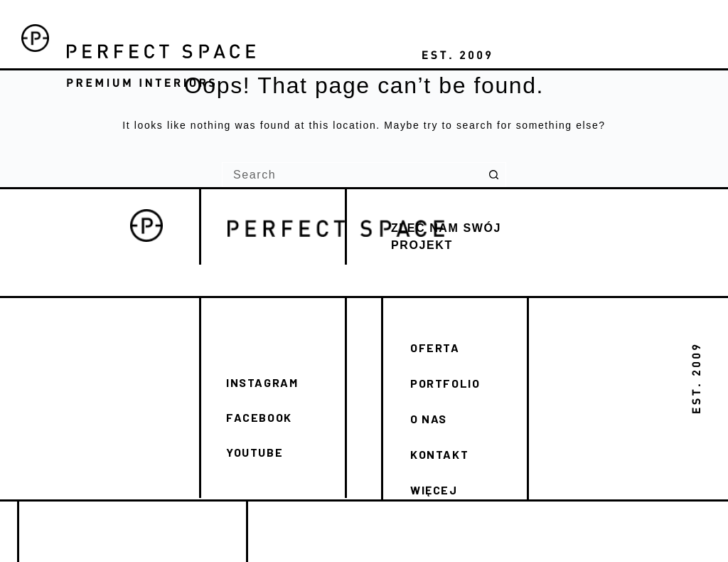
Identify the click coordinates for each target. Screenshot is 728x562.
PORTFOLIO (445, 383)
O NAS (429, 419)
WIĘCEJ (434, 490)
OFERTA (435, 348)
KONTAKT (439, 454)
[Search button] (494, 175)
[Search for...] (352, 175)
